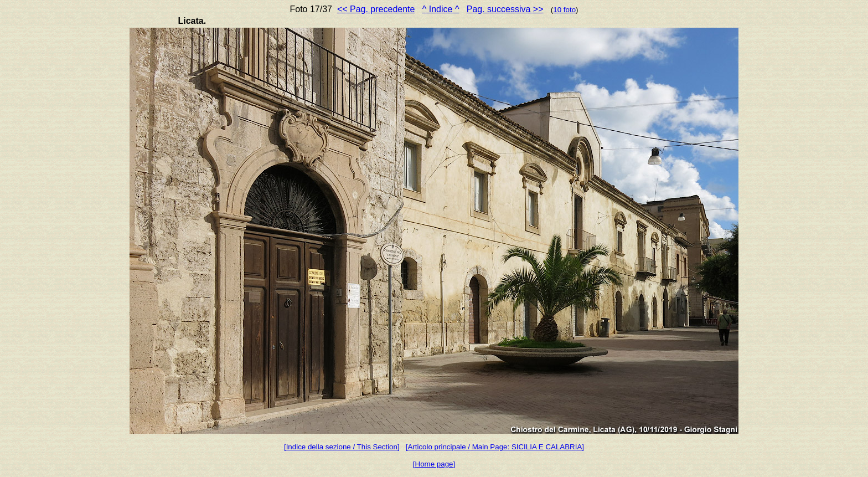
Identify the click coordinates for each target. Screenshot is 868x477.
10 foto (564, 10)
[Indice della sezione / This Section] (342, 447)
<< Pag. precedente (376, 9)
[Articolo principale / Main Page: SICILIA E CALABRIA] (495, 447)
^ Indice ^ (441, 9)
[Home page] (434, 464)
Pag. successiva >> (505, 9)
